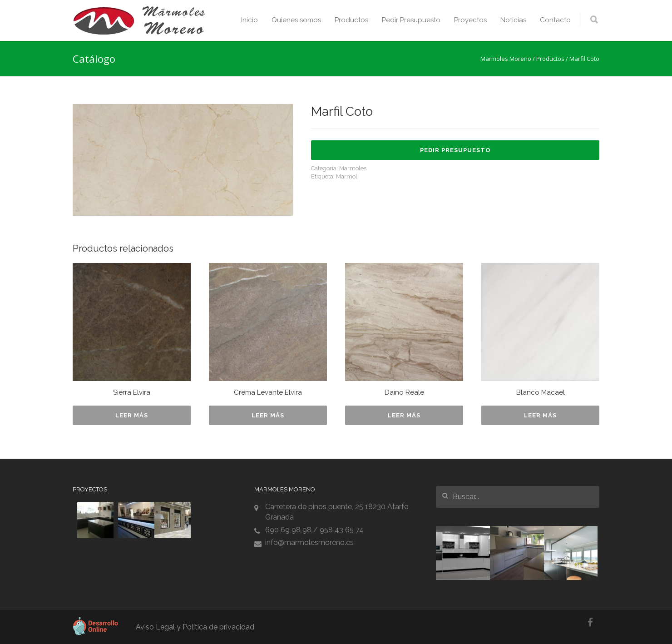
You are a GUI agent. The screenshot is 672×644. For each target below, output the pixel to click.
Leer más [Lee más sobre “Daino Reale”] (404, 415)
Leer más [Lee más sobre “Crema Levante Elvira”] (268, 415)
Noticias (513, 20)
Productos (351, 20)
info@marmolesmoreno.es (309, 542)
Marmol (347, 176)
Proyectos (470, 20)
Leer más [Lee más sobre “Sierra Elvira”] (132, 415)
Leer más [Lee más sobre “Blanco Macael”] (540, 415)
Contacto (555, 20)
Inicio (250, 20)
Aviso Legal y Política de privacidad (195, 627)
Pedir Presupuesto (411, 20)
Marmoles (353, 168)
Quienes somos (296, 20)
